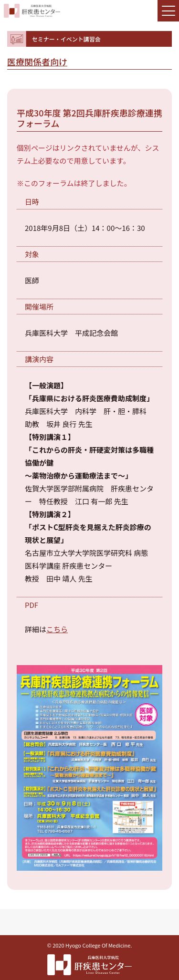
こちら (57, 629)
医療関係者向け (37, 62)
